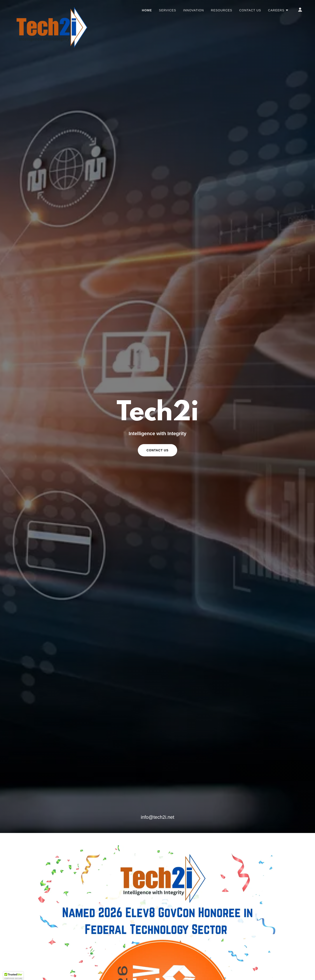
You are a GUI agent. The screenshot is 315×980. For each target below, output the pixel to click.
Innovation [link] (193, 10)
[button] (278, 10)
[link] (51, 9)
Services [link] (168, 10)
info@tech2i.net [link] (157, 817)
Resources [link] (222, 10)
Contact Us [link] (250, 10)
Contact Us (158, 450)
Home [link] (147, 10)
